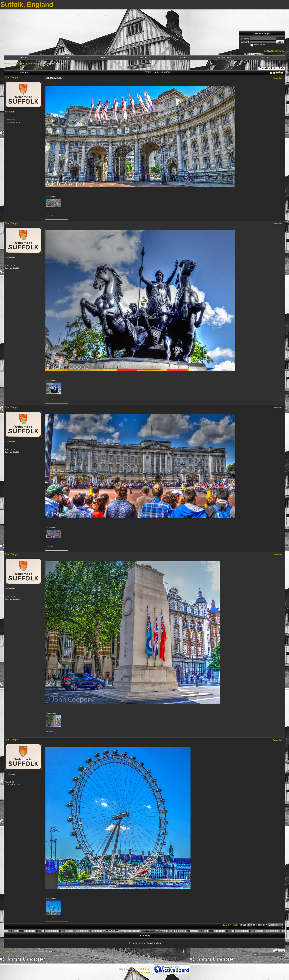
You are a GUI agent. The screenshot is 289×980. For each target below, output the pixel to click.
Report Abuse (143, 972)
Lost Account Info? (274, 51)
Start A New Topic (268, 68)
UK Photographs (33, 64)
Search (104, 58)
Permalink (278, 78)
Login (280, 42)
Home (24, 58)
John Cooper (12, 77)
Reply (281, 68)
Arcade (265, 58)
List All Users (64, 58)
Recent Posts (225, 58)
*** (282, 928)
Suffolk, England (13, 64)
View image (50, 215)
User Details (144, 58)
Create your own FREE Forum (134, 969)
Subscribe (279, 951)
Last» (236, 925)
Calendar (185, 58)
